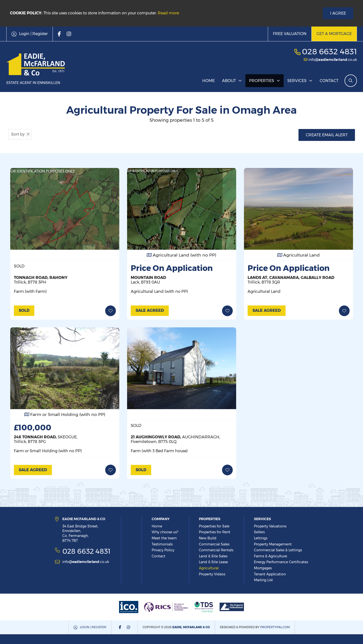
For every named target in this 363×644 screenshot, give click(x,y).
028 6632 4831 (329, 51)
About (229, 81)
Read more (168, 13)
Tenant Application (270, 574)
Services (297, 81)
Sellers (259, 532)
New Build (208, 538)
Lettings (261, 538)
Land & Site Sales (213, 556)
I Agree (338, 13)
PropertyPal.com (275, 627)
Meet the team (164, 538)
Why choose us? (165, 532)
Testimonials (162, 544)
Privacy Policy (163, 550)
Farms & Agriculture (270, 556)
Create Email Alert (327, 135)
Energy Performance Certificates (281, 562)
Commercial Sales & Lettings (278, 550)
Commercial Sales (214, 544)
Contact (329, 81)
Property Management (273, 544)
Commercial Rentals (216, 550)
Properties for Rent (215, 532)
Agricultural (209, 568)
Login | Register (93, 627)
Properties (262, 81)
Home (209, 81)
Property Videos (212, 574)
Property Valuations (270, 526)
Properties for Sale (214, 526)
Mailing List (263, 580)
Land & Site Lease (213, 562)
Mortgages (263, 568)
